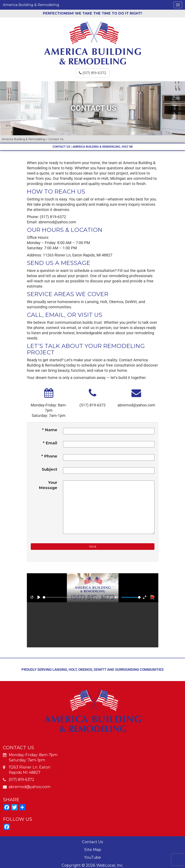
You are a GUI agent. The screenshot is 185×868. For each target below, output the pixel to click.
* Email (50, 443)
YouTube (92, 857)
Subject (49, 469)
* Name (50, 430)
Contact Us (92, 842)
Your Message (48, 485)
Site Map (93, 850)
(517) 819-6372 (93, 73)
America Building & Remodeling (31, 5)
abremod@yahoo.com (57, 222)
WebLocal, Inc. (110, 865)
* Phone (49, 456)
